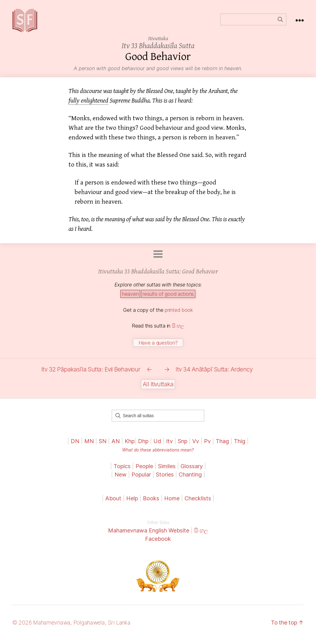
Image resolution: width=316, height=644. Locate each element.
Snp (183, 445)
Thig (240, 445)
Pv (207, 445)
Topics (122, 470)
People (144, 470)
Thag (222, 445)
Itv (169, 445)
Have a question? (158, 347)
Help (132, 502)
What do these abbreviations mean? (158, 454)
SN (103, 445)
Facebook (158, 543)
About (114, 502)
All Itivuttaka (158, 388)
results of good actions (168, 298)
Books (151, 502)
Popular (141, 479)
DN (75, 445)
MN (89, 445)
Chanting (190, 479)
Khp (130, 445)
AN (116, 445)
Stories (165, 479)
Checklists (198, 502)
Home (172, 502)
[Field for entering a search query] (253, 22)
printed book (179, 314)
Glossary (192, 470)
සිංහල (178, 330)
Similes (167, 470)
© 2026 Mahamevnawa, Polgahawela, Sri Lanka (71, 627)
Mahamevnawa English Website (149, 534)
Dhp (143, 445)
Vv (196, 445)
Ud (157, 445)
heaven (130, 298)
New (121, 479)
